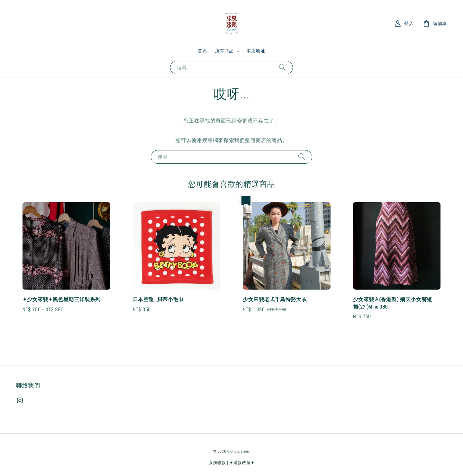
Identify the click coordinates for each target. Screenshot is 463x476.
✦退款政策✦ (242, 463)
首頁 (202, 51)
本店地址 (256, 51)
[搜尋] (282, 67)
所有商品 (224, 51)
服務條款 (217, 463)
